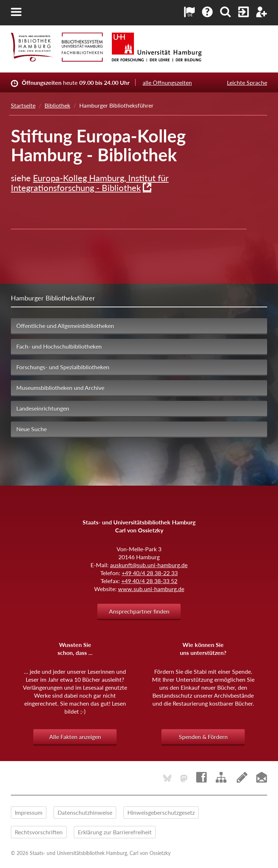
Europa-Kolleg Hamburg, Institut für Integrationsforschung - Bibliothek (90, 183)
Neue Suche (31, 429)
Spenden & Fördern (203, 737)
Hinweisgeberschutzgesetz (161, 812)
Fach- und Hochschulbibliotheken (59, 346)
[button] (16, 12)
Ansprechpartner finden (139, 611)
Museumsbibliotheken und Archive (60, 388)
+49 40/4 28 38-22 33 (150, 573)
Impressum (29, 812)
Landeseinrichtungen (43, 408)
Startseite (23, 105)
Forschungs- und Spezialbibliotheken (63, 367)
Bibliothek (57, 105)
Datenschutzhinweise (85, 812)
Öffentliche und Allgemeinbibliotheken (65, 326)
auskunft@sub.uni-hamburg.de (149, 565)
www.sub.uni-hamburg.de (151, 589)
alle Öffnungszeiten (167, 82)
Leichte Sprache (247, 82)
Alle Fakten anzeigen (75, 737)
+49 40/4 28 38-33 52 (149, 581)
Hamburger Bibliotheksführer (53, 298)
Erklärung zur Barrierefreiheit (115, 832)
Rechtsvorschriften (39, 832)
